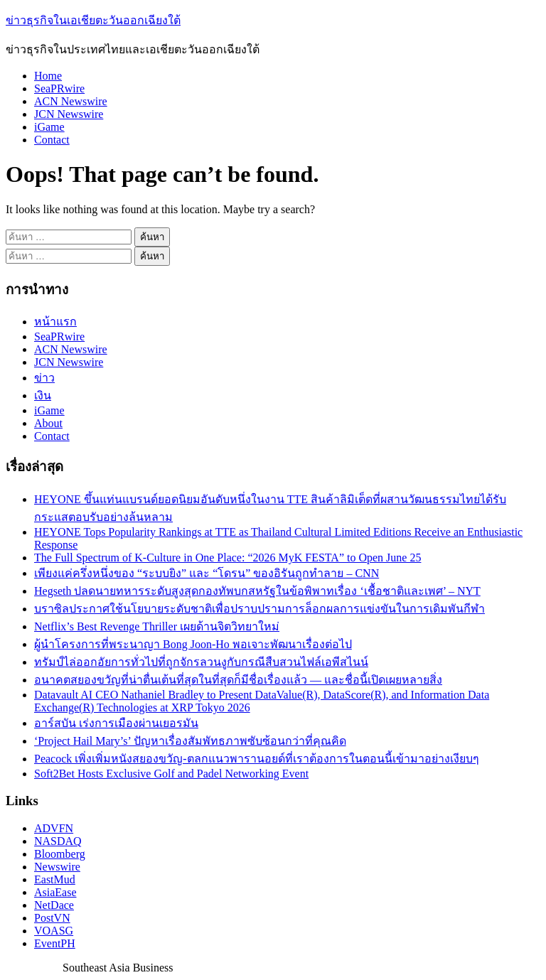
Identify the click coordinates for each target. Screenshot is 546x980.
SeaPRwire (59, 88)
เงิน (43, 395)
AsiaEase (55, 892)
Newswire (57, 867)
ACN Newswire (71, 101)
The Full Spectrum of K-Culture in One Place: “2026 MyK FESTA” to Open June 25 (227, 558)
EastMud (55, 879)
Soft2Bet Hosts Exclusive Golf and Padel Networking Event (171, 774)
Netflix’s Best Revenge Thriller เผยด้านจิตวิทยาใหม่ (157, 626)
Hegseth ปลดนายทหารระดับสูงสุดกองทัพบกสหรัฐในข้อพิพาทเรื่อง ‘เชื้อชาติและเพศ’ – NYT (257, 591)
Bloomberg (60, 854)
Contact (52, 140)
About (48, 423)
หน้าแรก (55, 322)
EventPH (55, 943)
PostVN (52, 918)
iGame (49, 127)
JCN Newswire (69, 114)
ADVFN (54, 828)
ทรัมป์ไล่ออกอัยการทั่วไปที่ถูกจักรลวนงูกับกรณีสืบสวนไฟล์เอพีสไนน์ (201, 662)
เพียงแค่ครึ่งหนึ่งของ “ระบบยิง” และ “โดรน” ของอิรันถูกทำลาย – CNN (207, 573)
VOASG (54, 931)
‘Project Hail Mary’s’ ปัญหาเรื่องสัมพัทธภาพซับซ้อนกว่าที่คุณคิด (190, 741)
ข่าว (44, 378)
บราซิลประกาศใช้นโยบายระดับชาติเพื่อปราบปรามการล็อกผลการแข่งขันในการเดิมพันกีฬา (259, 609)
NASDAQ (58, 841)
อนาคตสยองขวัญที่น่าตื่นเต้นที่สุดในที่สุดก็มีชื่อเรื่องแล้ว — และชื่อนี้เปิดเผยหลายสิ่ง (238, 680)
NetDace (54, 905)
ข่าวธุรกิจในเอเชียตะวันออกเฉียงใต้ (93, 20)
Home (48, 76)
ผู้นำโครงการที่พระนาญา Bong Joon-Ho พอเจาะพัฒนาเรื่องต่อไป (193, 644)
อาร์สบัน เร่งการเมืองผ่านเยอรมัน (116, 723)
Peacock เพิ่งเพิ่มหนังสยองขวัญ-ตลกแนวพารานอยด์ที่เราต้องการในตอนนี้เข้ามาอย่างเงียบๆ (257, 759)
